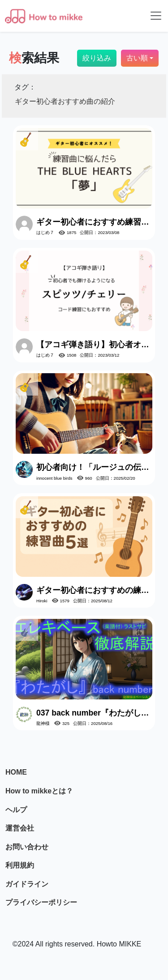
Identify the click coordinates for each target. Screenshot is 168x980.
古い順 (137, 58)
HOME (16, 772)
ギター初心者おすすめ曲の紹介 (65, 101)
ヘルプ (16, 810)
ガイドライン (27, 884)
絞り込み (97, 58)
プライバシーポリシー (41, 902)
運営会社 (20, 828)
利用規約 (20, 865)
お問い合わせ (27, 847)
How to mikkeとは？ (39, 791)
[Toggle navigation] (156, 16)
